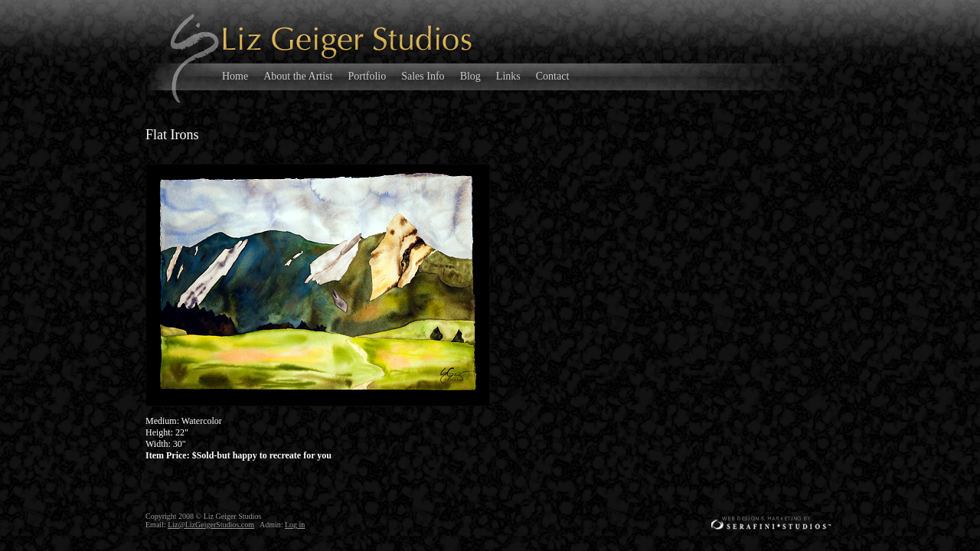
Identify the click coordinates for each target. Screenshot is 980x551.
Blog (470, 76)
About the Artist (298, 76)
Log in (295, 525)
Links (508, 76)
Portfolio (367, 76)
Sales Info (423, 76)
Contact (553, 76)
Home (235, 76)
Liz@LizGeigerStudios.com (211, 525)
